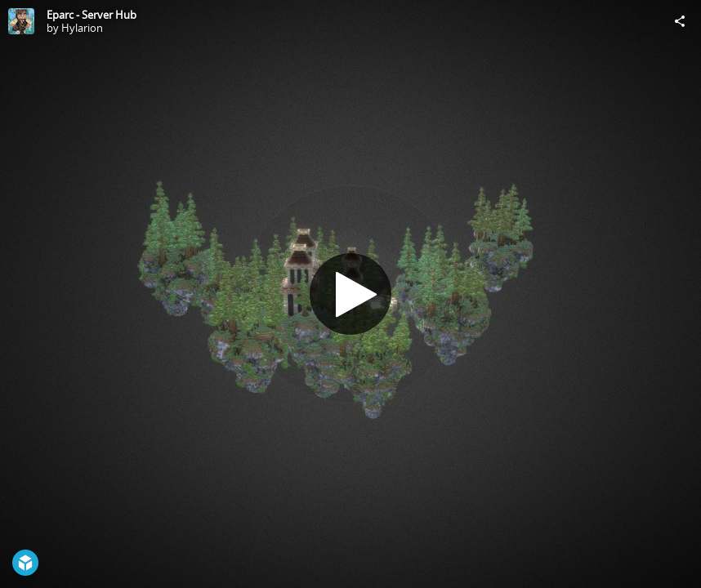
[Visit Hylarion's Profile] (21, 21)
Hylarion (82, 28)
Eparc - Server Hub (92, 15)
